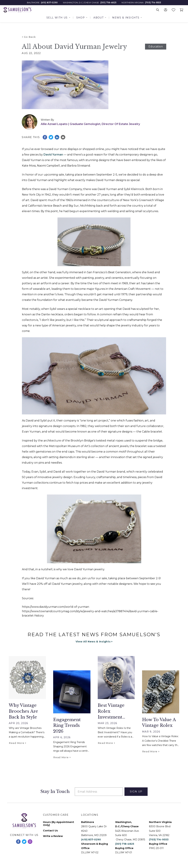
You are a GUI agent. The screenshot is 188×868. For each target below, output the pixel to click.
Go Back (30, 37)
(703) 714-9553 (153, 3)
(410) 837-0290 (49, 3)
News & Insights (126, 18)
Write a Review (53, 836)
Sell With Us (57, 18)
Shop (81, 18)
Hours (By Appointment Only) (59, 824)
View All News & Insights (93, 642)
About (98, 18)
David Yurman (53, 155)
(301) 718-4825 (108, 3)
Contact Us (50, 831)
